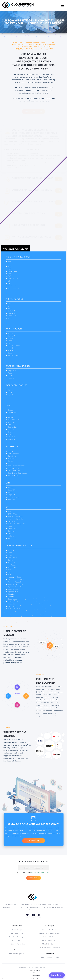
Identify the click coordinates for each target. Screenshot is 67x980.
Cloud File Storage (50, 944)
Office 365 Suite (50, 937)
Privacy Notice (35, 976)
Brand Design (17, 940)
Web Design (17, 930)
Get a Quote (57, 975)
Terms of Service (35, 970)
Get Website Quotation (17, 954)
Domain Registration (50, 940)
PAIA (35, 973)
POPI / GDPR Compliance (50, 948)
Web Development (17, 933)
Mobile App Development (17, 937)
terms (34, 872)
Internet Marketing (17, 944)
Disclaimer (35, 978)
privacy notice (44, 872)
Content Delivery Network (50, 933)
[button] (62, 6)
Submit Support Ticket (50, 957)
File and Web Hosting (50, 930)
